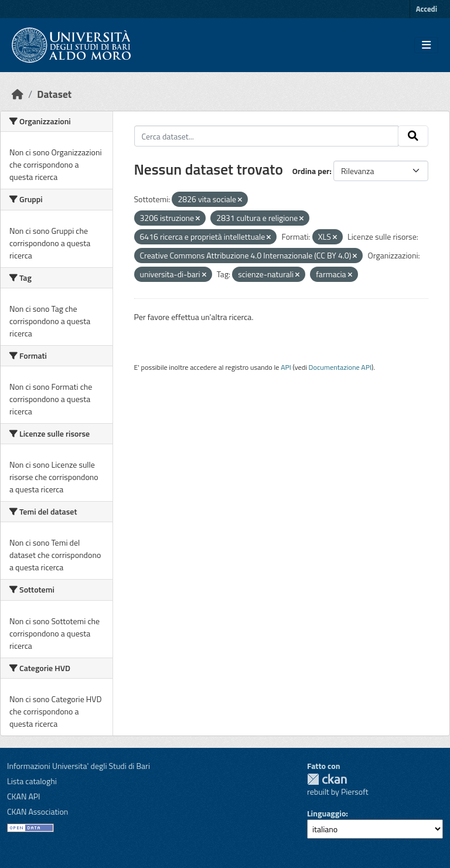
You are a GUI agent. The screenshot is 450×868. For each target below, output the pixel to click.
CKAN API (24, 796)
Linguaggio (326, 813)
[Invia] (413, 136)
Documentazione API (340, 367)
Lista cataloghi (32, 781)
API (286, 367)
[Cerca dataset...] (267, 136)
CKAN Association (37, 811)
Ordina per (311, 171)
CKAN (327, 779)
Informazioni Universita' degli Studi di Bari (79, 766)
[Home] (18, 94)
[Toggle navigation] (426, 45)
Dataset (54, 94)
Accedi (427, 9)
